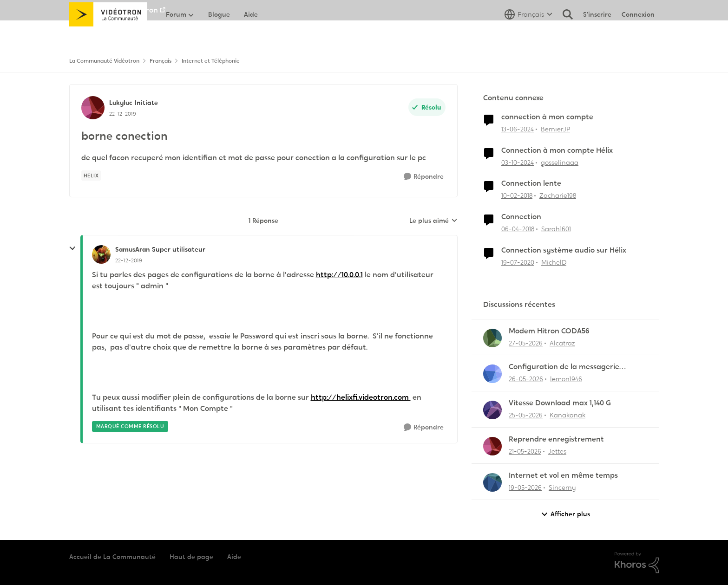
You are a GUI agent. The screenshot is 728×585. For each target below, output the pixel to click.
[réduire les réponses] (72, 248)
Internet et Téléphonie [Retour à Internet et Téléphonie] (211, 61)
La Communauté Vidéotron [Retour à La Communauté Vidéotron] (104, 61)
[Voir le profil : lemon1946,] (492, 374)
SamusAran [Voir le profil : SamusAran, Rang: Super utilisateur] (132, 249)
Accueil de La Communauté (112, 557)
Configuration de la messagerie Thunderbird (564, 367)
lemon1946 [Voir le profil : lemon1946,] (566, 379)
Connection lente (531, 183)
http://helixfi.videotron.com (361, 397)
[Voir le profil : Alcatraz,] (492, 338)
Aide (234, 557)
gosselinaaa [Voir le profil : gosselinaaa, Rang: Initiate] (560, 162)
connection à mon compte (547, 117)
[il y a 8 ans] (517, 196)
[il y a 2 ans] (518, 129)
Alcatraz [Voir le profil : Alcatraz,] (562, 343)
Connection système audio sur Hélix (564, 250)
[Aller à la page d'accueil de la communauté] (108, 35)
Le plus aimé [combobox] (433, 221)
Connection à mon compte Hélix (557, 150)
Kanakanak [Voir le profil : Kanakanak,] (567, 415)
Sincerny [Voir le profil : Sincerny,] (562, 487)
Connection (521, 217)
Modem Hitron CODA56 (549, 331)
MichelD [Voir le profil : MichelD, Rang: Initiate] (554, 262)
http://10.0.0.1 (339, 275)
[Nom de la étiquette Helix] (91, 175)
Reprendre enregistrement (556, 439)
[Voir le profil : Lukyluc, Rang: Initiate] (93, 108)
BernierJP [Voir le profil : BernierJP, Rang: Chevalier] (555, 129)
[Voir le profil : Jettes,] (492, 446)
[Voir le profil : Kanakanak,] (492, 410)
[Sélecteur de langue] (528, 35)
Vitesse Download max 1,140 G (560, 403)
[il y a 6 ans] (518, 263)
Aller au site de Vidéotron (114, 10)
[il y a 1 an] (518, 162)
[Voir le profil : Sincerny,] (492, 482)
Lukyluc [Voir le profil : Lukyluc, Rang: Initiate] (121, 103)
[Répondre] (424, 177)
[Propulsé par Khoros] (637, 563)
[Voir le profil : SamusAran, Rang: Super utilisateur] (101, 254)
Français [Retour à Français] (161, 61)
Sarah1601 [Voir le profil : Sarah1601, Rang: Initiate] (556, 229)
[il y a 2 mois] (526, 343)
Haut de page (191, 557)
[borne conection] (129, 260)
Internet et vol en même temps (563, 475)
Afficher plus (565, 514)
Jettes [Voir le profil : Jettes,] (557, 451)
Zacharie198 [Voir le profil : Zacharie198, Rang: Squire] (558, 195)
